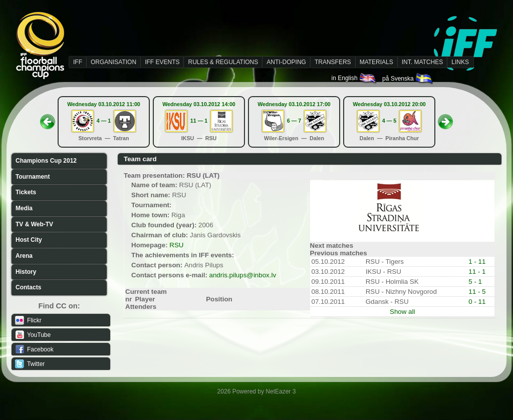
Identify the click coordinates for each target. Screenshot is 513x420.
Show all (402, 312)
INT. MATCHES (422, 62)
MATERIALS (376, 62)
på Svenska (408, 79)
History (26, 272)
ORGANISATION (113, 62)
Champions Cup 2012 (46, 161)
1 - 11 (477, 262)
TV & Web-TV (34, 224)
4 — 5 (389, 121)
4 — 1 (104, 121)
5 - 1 (475, 282)
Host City (29, 240)
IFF (78, 62)
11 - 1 (477, 272)
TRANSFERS (333, 62)
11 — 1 (199, 121)
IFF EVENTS (162, 62)
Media (24, 208)
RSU (176, 245)
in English (354, 78)
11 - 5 (477, 292)
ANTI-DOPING (286, 62)
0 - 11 (477, 302)
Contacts (28, 287)
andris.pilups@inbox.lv (243, 275)
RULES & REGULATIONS (223, 62)
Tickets (26, 192)
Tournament (33, 177)
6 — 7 (294, 121)
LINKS (460, 62)
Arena (24, 256)
